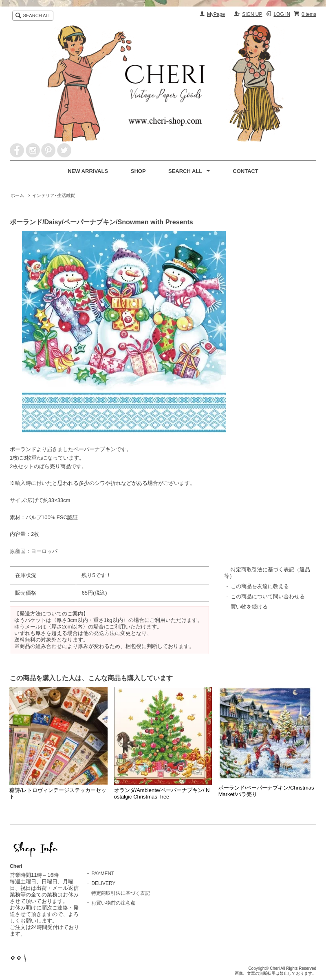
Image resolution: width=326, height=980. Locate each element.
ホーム (17, 195)
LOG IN (282, 14)
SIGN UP (252, 14)
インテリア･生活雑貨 (54, 195)
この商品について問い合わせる (268, 596)
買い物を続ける (249, 607)
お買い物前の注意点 (113, 903)
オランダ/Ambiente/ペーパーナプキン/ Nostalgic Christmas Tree (162, 793)
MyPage (216, 14)
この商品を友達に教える (260, 586)
